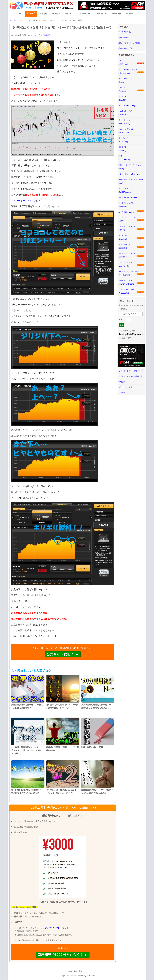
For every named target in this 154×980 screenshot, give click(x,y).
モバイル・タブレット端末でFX (131, 371)
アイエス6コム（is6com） (128, 198)
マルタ (33, 35)
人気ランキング (101, 14)
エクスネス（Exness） (127, 212)
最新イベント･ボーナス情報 (129, 43)
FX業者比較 (116, 14)
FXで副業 (129, 14)
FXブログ (31, 13)
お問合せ (122, 393)
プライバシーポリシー (127, 387)
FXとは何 (43, 14)
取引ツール (69, 14)
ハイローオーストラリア (24, 201)
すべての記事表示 (125, 32)
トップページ (17, 14)
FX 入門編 (56, 14)
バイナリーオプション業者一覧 (130, 376)
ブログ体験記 (44, 35)
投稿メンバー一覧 (125, 48)
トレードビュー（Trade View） (130, 174)
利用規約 (122, 382)
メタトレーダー (84, 14)
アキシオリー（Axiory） (128, 106)
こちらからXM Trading (49, 928)
